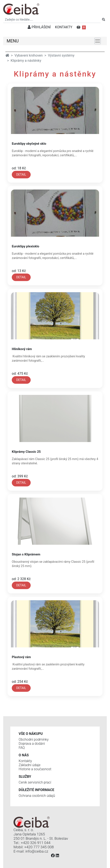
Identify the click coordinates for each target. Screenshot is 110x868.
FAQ (22, 748)
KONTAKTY (64, 27)
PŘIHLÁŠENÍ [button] (39, 27)
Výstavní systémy (61, 55)
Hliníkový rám (22, 349)
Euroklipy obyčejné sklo (29, 144)
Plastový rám (21, 657)
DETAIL (21, 175)
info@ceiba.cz (37, 851)
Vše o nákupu (31, 734)
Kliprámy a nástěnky (26, 61)
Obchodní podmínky (34, 739)
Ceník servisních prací (35, 782)
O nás (24, 755)
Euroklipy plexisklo (26, 246)
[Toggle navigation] (98, 41)
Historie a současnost (35, 769)
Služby (25, 777)
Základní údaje (29, 765)
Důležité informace (36, 790)
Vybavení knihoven (29, 55)
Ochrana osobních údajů (37, 796)
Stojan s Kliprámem (26, 554)
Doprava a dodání (32, 744)
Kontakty (25, 761)
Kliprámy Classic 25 (26, 452)
